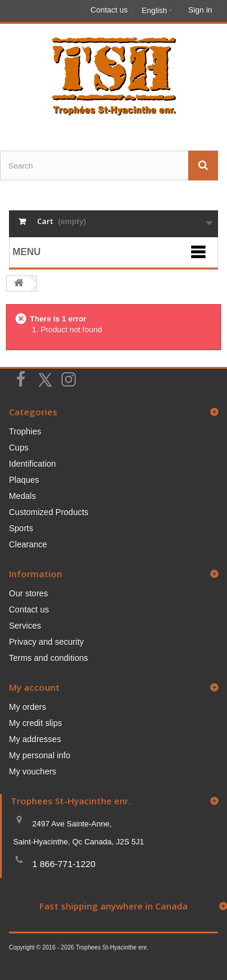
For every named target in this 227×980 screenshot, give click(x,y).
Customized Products (49, 512)
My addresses (35, 739)
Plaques (24, 480)
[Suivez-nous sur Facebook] (21, 378)
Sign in (200, 10)
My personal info (40, 755)
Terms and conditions (48, 658)
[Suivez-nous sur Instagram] (69, 378)
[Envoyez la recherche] (203, 166)
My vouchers (33, 771)
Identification (33, 464)
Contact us (109, 10)
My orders (27, 707)
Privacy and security (46, 642)
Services (25, 626)
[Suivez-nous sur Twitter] (45, 380)
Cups (19, 448)
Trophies (25, 431)
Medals (22, 496)
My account (34, 687)
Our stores (28, 593)
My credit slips (36, 723)
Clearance (28, 544)
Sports (21, 528)
